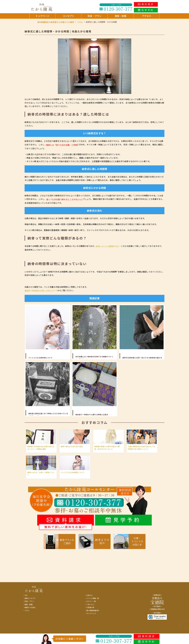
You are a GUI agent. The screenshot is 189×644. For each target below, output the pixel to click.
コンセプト (68, 16)
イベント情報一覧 (93, 600)
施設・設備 (120, 16)
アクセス (147, 16)
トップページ (42, 16)
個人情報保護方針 (93, 612)
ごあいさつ (90, 606)
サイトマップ (91, 615)
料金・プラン (94, 16)
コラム (27, 612)
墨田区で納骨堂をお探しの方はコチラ (41, 291)
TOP (26, 597)
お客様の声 (90, 609)
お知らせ (90, 597)
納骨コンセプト (30, 600)
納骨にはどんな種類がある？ (108, 246)
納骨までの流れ (30, 609)
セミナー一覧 (91, 603)
